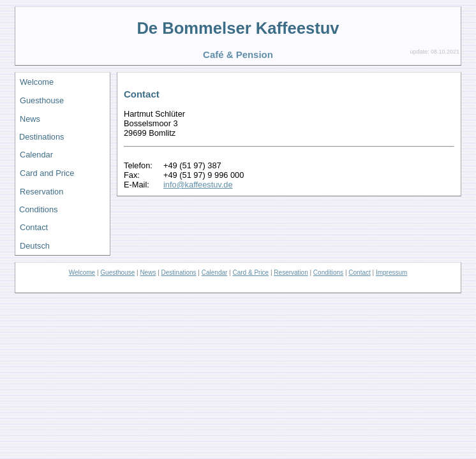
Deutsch (35, 246)
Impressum (391, 273)
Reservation (41, 192)
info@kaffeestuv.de (198, 185)
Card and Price (47, 173)
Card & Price (251, 273)
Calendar (36, 155)
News (30, 119)
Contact (34, 227)
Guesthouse (42, 100)
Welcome (37, 82)
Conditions (38, 209)
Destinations (41, 137)
